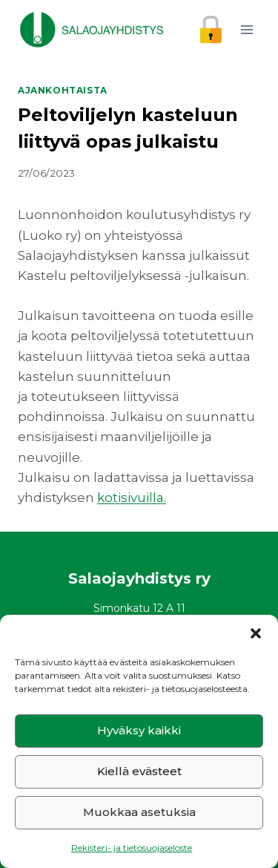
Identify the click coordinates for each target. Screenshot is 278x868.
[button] (256, 633)
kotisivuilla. (132, 497)
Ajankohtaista (63, 90)
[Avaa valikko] (246, 29)
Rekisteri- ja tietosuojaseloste (132, 848)
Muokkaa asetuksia (139, 812)
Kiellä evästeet (139, 771)
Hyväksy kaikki (139, 730)
